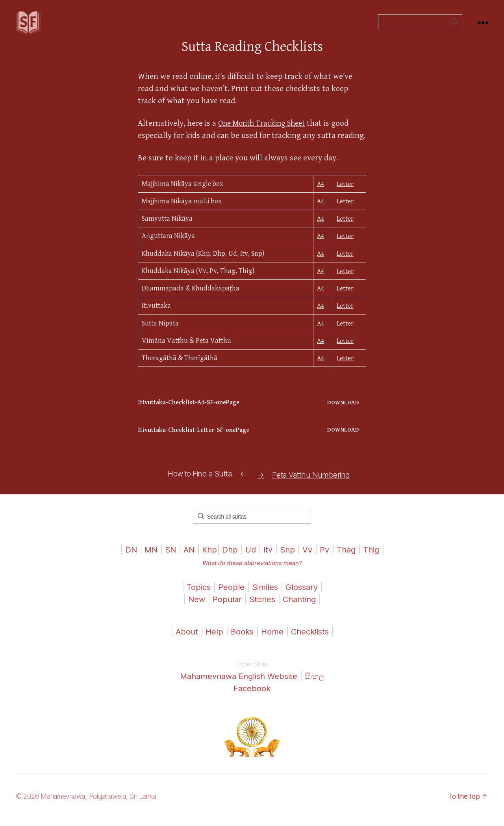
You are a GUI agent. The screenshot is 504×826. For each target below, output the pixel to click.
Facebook (252, 696)
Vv (309, 557)
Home (272, 639)
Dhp (229, 557)
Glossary (303, 594)
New (194, 607)
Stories (262, 607)
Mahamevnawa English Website (238, 684)
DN (127, 557)
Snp (289, 557)
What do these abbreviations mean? (252, 570)
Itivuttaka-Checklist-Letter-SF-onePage (196, 442)
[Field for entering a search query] (420, 28)
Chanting (301, 607)
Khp (208, 557)
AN (187, 557)
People (230, 594)
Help (212, 639)
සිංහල (318, 684)
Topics (197, 594)
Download (343, 414)
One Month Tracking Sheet (265, 135)
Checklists (311, 639)
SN (167, 557)
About (185, 639)
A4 (320, 196)
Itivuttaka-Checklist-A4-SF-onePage (191, 414)
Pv (327, 557)
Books (241, 639)
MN (147, 557)
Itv (268, 557)
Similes (265, 594)
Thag (349, 557)
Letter (345, 196)
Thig (375, 557)
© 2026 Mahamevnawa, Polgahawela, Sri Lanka (91, 804)
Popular (226, 607)
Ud (250, 557)
